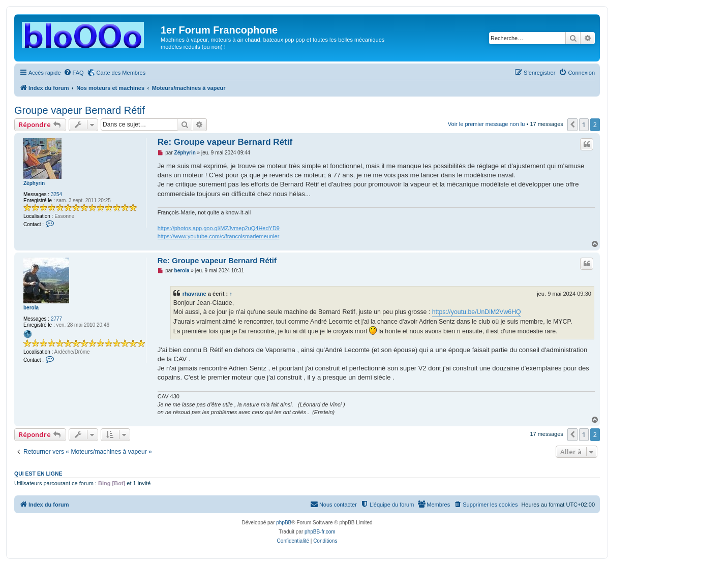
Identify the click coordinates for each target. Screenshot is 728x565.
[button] (572, 124)
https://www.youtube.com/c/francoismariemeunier (219, 236)
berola (31, 308)
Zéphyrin (34, 183)
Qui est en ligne (38, 474)
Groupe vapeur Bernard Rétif (80, 110)
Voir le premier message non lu (487, 124)
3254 (56, 194)
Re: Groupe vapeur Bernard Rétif (225, 142)
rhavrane (194, 294)
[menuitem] (74, 73)
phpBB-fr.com (320, 532)
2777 (56, 319)
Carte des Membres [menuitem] (121, 73)
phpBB (284, 523)
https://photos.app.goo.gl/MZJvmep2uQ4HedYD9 (219, 228)
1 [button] (584, 124)
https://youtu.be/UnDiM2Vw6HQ (477, 312)
